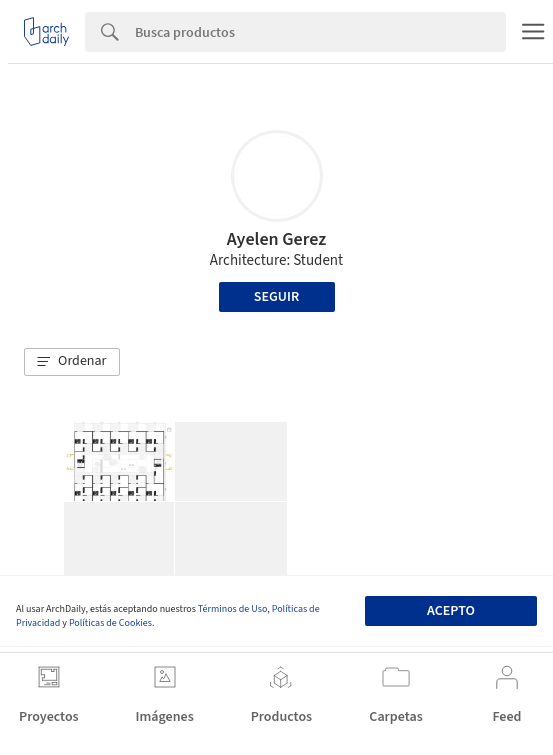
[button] (72, 362)
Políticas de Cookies (110, 623)
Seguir (276, 297)
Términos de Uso (232, 609)
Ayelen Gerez (276, 239)
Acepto (451, 611)
